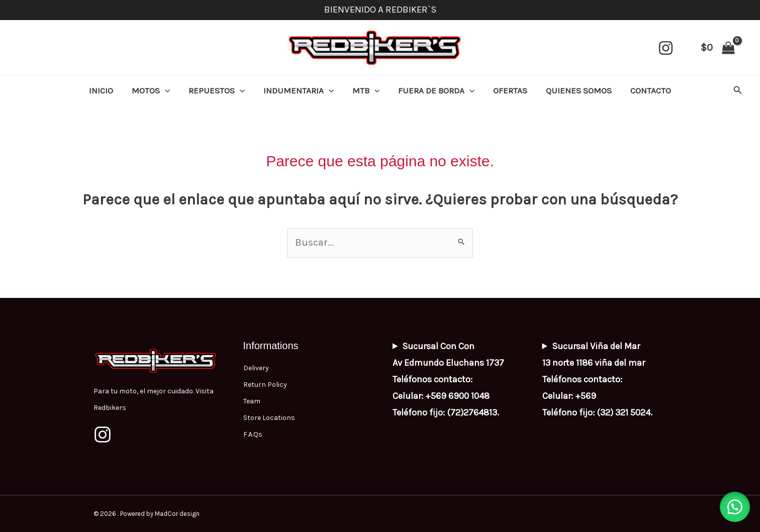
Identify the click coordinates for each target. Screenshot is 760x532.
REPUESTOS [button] (220, 90)
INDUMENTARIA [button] (300, 90)
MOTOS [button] (155, 90)
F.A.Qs (253, 435)
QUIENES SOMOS (574, 90)
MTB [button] (366, 90)
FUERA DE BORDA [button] (435, 90)
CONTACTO (645, 90)
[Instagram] (666, 48)
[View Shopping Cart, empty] (718, 48)
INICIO (107, 90)
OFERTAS (507, 90)
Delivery (256, 368)
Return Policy (265, 385)
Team (252, 402)
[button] (169, 90)
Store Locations (269, 418)
